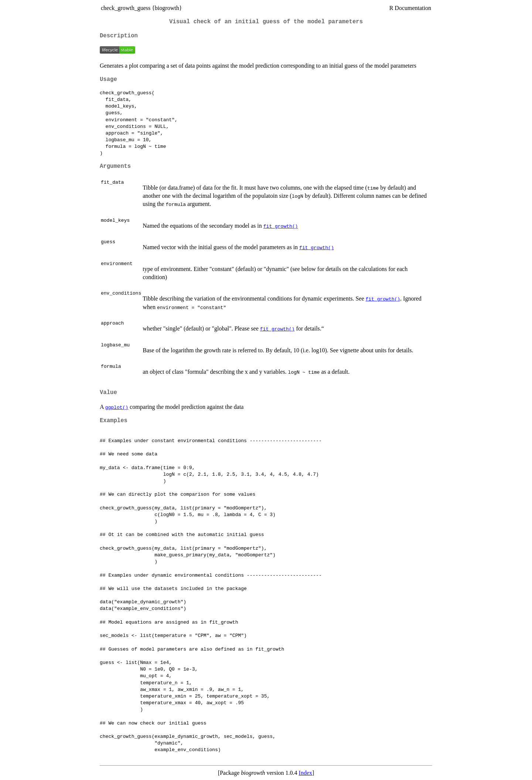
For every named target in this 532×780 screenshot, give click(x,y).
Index (306, 773)
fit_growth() (281, 226)
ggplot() (117, 407)
